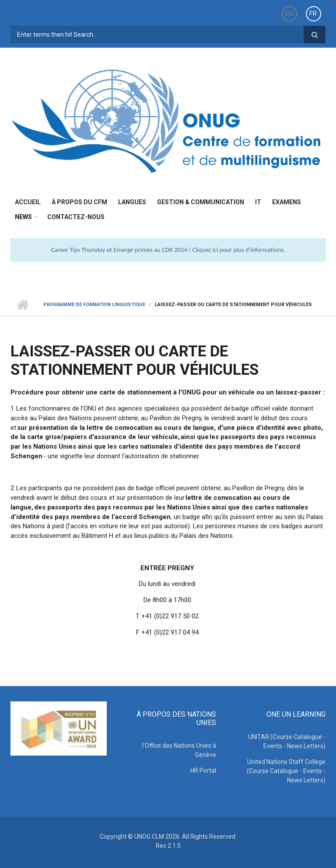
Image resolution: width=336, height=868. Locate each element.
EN (289, 14)
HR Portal (203, 770)
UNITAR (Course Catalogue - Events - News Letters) (287, 741)
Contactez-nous (76, 217)
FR (313, 14)
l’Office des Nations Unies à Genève (179, 750)
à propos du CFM (79, 202)
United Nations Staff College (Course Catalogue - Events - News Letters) (286, 771)
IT (258, 202)
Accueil (28, 202)
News (23, 217)
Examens (287, 202)
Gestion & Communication (201, 202)
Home (23, 305)
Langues (132, 202)
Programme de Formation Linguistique (94, 305)
